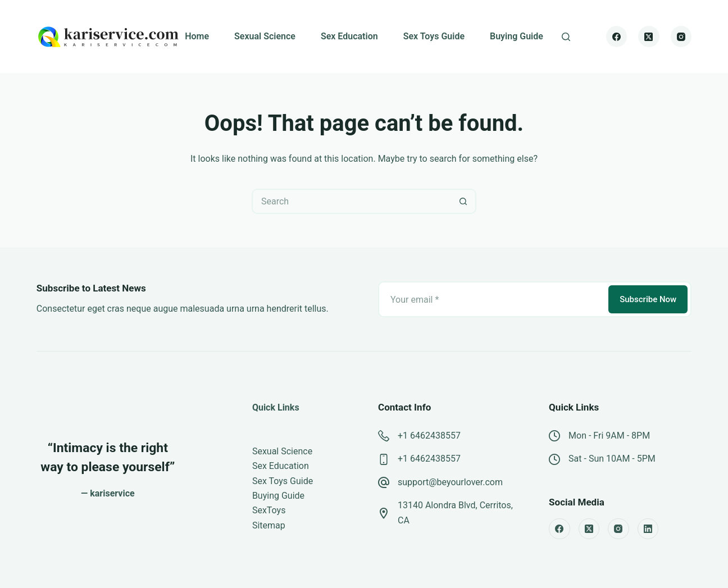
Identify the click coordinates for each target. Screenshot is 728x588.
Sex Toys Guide (434, 36)
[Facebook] (617, 37)
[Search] (566, 37)
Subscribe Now (648, 299)
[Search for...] (351, 201)
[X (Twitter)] (649, 37)
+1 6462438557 (429, 436)
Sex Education (349, 36)
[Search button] (464, 201)
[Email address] (492, 299)
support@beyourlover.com (450, 482)
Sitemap (269, 525)
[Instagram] (681, 37)
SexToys (269, 510)
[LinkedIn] (648, 529)
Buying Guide (517, 36)
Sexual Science (265, 36)
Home (197, 36)
